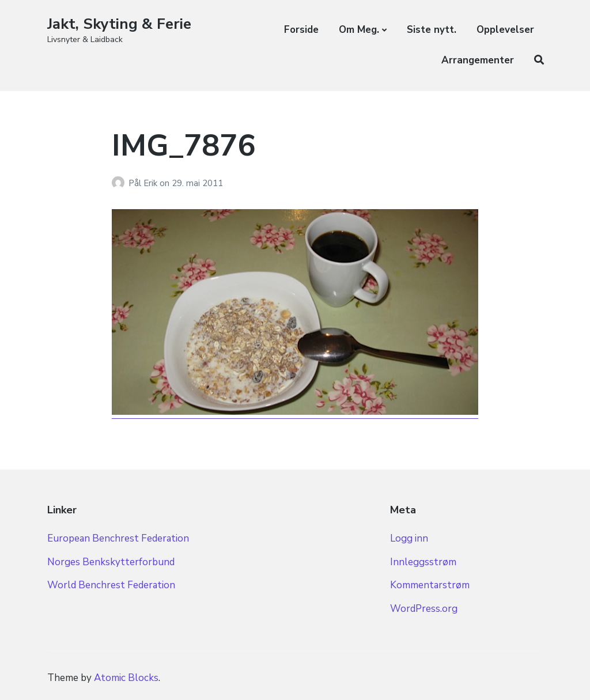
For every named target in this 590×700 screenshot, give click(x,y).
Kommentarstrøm (430, 585)
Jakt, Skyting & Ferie (119, 24)
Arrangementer (478, 60)
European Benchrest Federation (118, 538)
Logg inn (409, 538)
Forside (301, 30)
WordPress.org (424, 609)
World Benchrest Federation (111, 585)
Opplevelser (505, 30)
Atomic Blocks (126, 678)
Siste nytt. (432, 30)
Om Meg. (359, 30)
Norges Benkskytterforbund (111, 562)
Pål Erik (144, 183)
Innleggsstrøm (423, 562)
